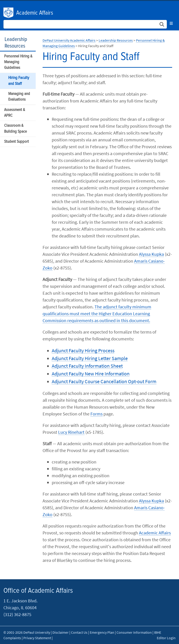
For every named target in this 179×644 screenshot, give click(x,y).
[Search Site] (85, 24)
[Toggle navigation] (171, 23)
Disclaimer (61, 632)
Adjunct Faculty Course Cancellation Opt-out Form (104, 381)
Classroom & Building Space (15, 129)
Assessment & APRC (15, 113)
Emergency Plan (102, 632)
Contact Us (79, 632)
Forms (96, 414)
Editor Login (166, 638)
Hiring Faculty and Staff (19, 81)
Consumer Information (134, 632)
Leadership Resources (16, 43)
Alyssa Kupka (151, 254)
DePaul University (9, 13)
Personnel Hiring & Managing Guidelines (18, 62)
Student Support (16, 142)
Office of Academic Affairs (38, 591)
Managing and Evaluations (19, 97)
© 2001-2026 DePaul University (27, 632)
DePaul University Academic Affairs (69, 40)
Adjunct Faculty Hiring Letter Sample (90, 358)
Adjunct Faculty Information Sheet (87, 366)
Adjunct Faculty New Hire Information (91, 374)
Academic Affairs (35, 13)
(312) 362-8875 (17, 614)
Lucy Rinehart (71, 432)
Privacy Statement (37, 638)
